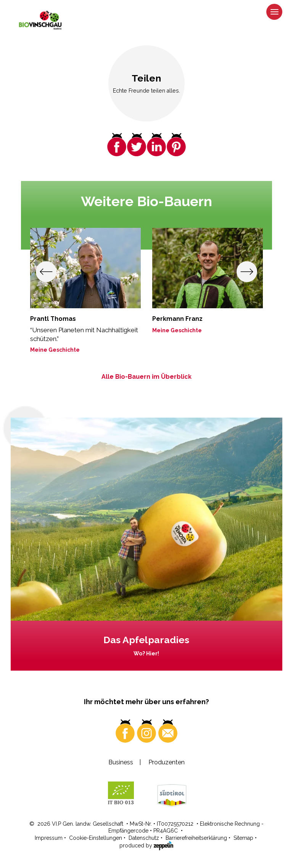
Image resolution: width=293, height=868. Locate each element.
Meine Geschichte (55, 350)
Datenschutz (144, 838)
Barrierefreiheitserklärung (196, 838)
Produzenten (167, 762)
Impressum (49, 838)
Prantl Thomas (53, 319)
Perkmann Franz (177, 319)
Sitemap (243, 838)
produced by (146, 845)
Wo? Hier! (146, 653)
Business (121, 762)
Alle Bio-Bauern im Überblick (146, 377)
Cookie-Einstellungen (96, 838)
